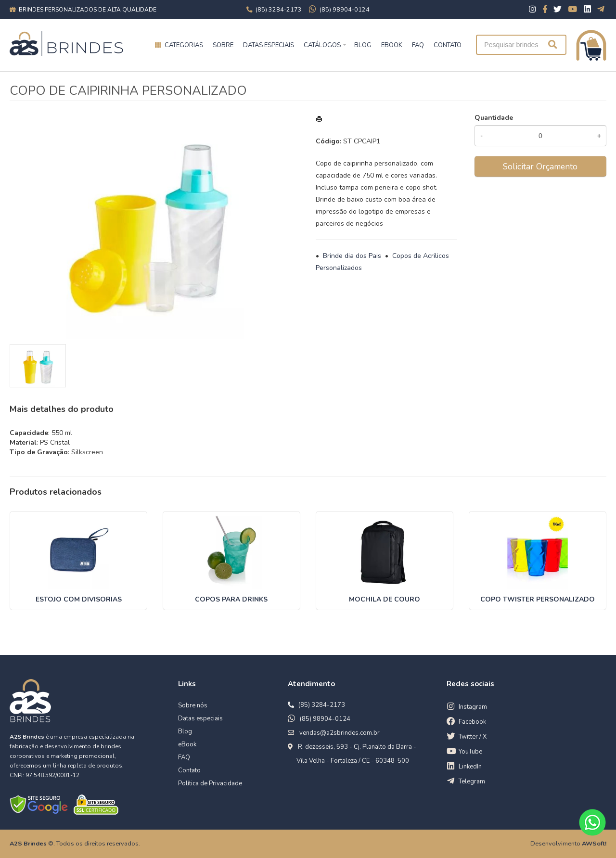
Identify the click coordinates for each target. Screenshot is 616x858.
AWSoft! (594, 843)
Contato (189, 770)
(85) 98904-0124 (325, 719)
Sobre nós (193, 705)
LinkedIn (470, 767)
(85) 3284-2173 (322, 705)
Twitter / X (473, 737)
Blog (185, 731)
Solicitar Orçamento (540, 166)
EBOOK (392, 45)
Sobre (223, 45)
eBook (187, 744)
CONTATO (448, 45)
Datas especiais (269, 45)
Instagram (473, 707)
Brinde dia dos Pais (352, 256)
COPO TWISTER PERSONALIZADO (538, 599)
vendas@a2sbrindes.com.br (340, 733)
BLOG (363, 45)
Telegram (472, 781)
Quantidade (494, 118)
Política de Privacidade (210, 783)
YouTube (470, 752)
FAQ (418, 45)
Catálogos (322, 45)
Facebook (472, 722)
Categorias (184, 45)
